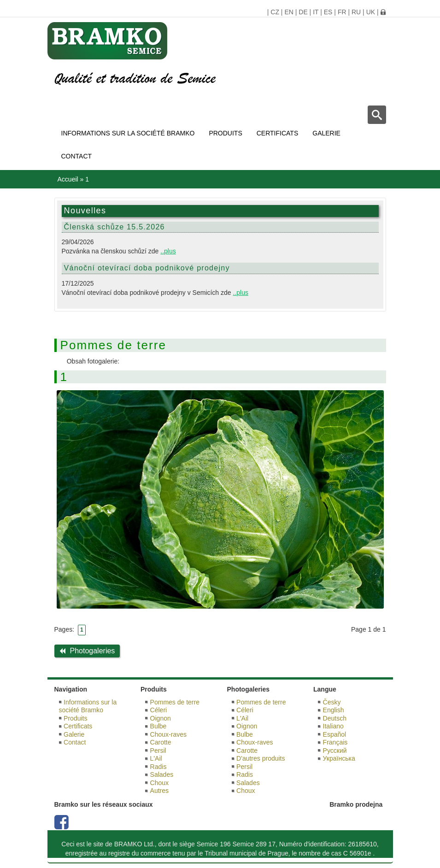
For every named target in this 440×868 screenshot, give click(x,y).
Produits (225, 133)
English (334, 710)
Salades (162, 774)
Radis (158, 767)
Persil (158, 751)
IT (316, 12)
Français (335, 742)
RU (356, 12)
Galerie (326, 133)
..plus (168, 251)
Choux (159, 783)
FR (342, 12)
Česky (332, 702)
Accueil (68, 179)
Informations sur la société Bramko (128, 133)
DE (303, 12)
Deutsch (335, 718)
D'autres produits (261, 758)
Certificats (278, 133)
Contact (77, 156)
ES (328, 12)
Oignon (161, 718)
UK (371, 12)
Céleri (159, 710)
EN (289, 12)
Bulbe (158, 726)
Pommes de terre (175, 702)
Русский (335, 751)
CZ (275, 12)
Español (335, 734)
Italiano (333, 726)
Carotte (161, 742)
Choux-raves (168, 734)
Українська (339, 758)
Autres (159, 791)
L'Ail (156, 758)
